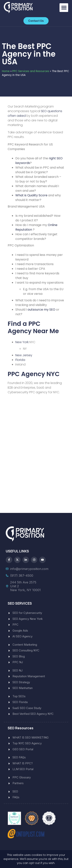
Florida (20, 360)
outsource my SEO (41, 310)
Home (6, 71)
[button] (64, 8)
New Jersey (24, 355)
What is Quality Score (31, 195)
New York (22, 342)
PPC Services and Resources (31, 71)
